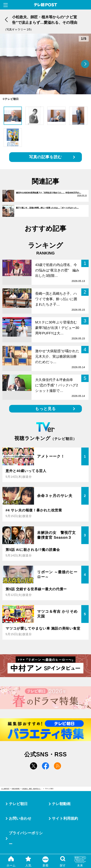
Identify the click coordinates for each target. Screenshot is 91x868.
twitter (34, 766)
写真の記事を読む (45, 157)
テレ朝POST (46, 5)
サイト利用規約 (65, 818)
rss (57, 766)
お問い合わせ (20, 818)
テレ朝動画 (61, 804)
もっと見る (45, 409)
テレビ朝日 (18, 804)
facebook (45, 766)
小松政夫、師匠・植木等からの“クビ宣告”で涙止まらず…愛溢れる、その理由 (33, 789)
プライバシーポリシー (26, 838)
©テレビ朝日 (49, 789)
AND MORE (16, 789)
